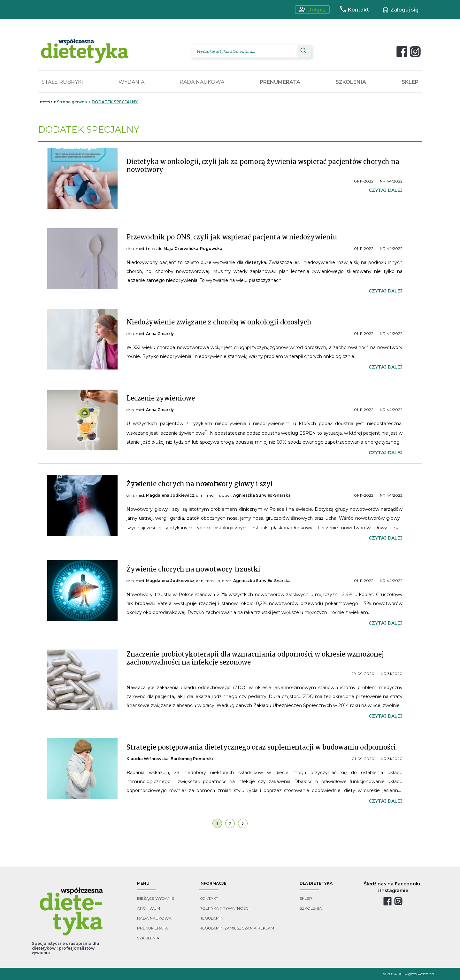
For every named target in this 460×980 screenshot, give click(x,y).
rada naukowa (154, 918)
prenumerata (153, 928)
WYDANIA (131, 82)
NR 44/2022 (391, 181)
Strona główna (72, 102)
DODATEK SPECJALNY (115, 102)
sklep (306, 898)
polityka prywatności (224, 908)
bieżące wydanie (156, 898)
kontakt (209, 898)
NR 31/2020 (392, 674)
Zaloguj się (400, 10)
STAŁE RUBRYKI (62, 82)
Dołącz (312, 10)
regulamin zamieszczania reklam (237, 928)
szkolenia (148, 938)
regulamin (211, 918)
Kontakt (354, 10)
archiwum (149, 908)
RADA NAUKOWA (202, 82)
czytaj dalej (386, 190)
